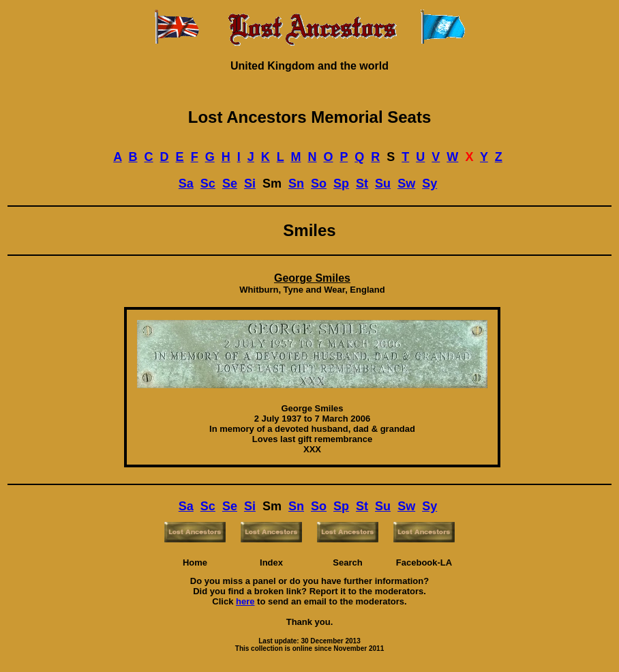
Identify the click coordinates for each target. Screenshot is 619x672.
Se (230, 184)
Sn (296, 184)
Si (250, 184)
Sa (186, 184)
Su (383, 184)
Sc (208, 184)
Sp (341, 184)
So (319, 184)
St (362, 184)
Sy (429, 184)
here (245, 601)
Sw (406, 184)
